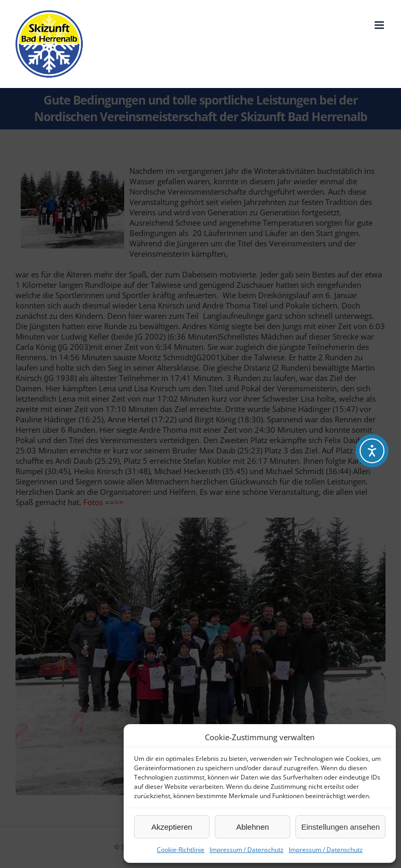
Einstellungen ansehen (340, 827)
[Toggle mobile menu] (380, 25)
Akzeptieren (172, 827)
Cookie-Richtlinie (181, 850)
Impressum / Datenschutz (247, 850)
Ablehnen (252, 827)
